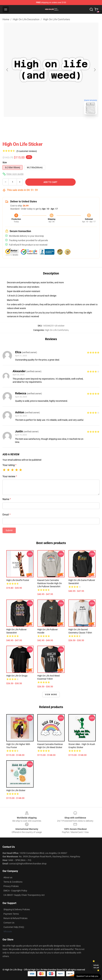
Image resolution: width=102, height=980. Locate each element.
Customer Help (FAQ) (14, 927)
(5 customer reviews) (27, 151)
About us (8, 877)
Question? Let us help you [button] (87, 976)
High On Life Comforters (57, 19)
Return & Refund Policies (15, 918)
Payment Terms (11, 914)
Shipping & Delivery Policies (17, 909)
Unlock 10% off (96, 966)
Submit (9, 530)
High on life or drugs (17, 676)
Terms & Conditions (13, 882)
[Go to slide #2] (59, 124)
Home (6, 19)
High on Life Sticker (16, 790)
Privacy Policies (11, 886)
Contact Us (9, 923)
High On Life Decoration (26, 19)
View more (51, 695)
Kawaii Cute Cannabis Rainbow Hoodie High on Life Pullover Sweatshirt (50, 583)
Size (5, 162)
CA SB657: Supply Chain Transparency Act (24, 895)
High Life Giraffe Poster (18, 580)
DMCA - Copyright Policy (15, 891)
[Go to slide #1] (43, 124)
